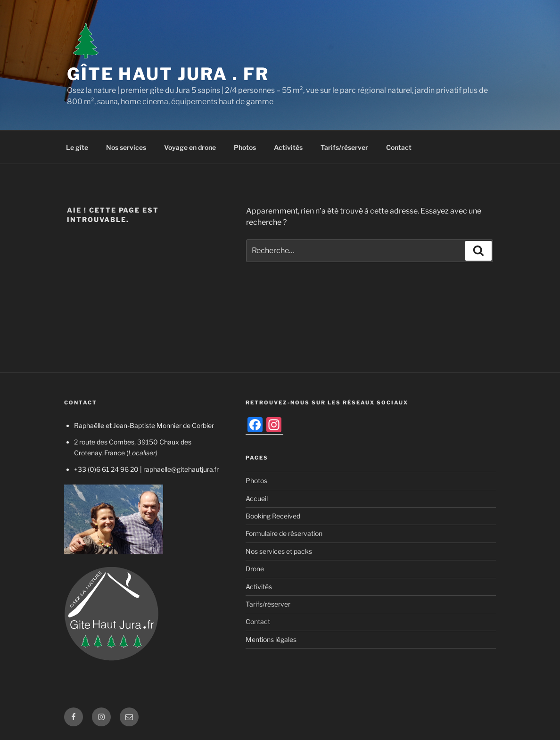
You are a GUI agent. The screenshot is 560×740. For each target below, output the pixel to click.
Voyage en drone (190, 147)
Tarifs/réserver (344, 147)
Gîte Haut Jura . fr (168, 74)
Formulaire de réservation (284, 533)
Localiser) (143, 453)
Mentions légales (271, 639)
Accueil (257, 498)
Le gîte (77, 147)
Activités (288, 147)
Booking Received (273, 516)
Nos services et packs (279, 551)
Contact (399, 147)
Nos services (126, 147)
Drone (255, 569)
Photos (245, 147)
